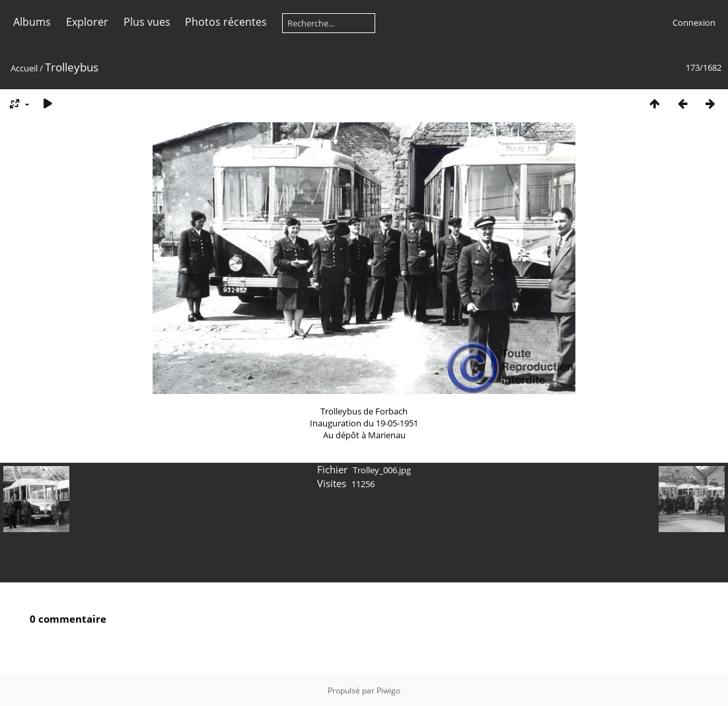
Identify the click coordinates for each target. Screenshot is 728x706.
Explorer (87, 22)
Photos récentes (226, 22)
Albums (32, 22)
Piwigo (388, 690)
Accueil (24, 68)
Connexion (694, 22)
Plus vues (147, 22)
